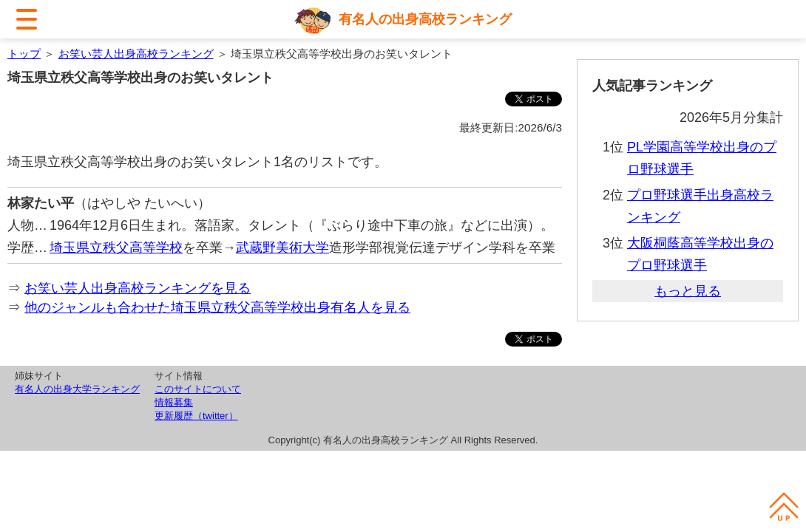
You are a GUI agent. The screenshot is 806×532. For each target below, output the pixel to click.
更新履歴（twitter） (196, 416)
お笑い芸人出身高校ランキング (136, 54)
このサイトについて (198, 389)
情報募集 (174, 402)
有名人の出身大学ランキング (77, 389)
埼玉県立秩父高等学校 (116, 248)
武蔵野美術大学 (282, 248)
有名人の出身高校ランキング (425, 19)
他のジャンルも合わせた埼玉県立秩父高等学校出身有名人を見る (217, 307)
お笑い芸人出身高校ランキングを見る (138, 288)
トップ (24, 54)
